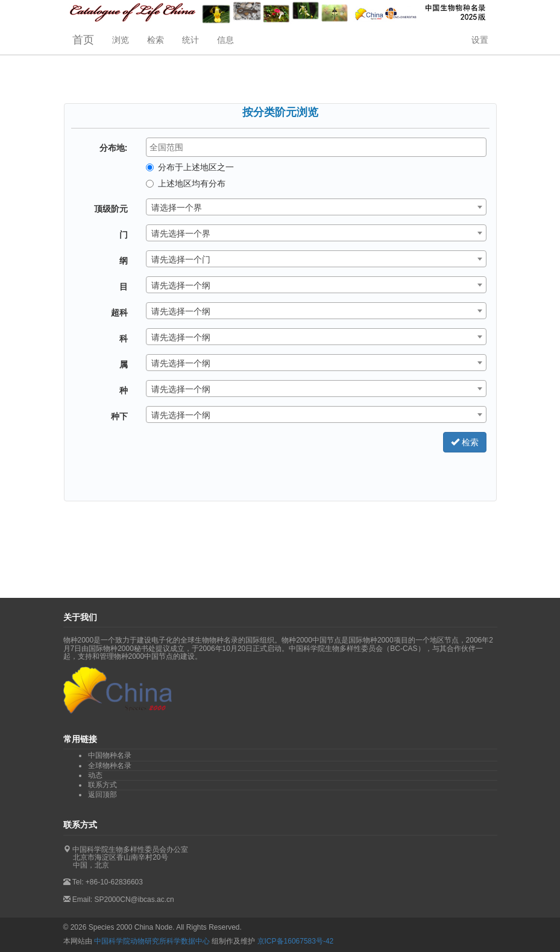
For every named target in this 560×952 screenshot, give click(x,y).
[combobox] (316, 147)
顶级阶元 (111, 209)
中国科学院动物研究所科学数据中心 (152, 941)
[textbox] (319, 147)
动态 (95, 775)
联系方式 (102, 785)
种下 (119, 416)
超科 (119, 313)
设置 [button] (480, 40)
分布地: (114, 148)
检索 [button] (156, 40)
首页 (83, 40)
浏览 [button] (121, 40)
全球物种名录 (110, 766)
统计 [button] (190, 40)
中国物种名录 (110, 755)
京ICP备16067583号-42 (296, 941)
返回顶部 (102, 795)
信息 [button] (225, 40)
